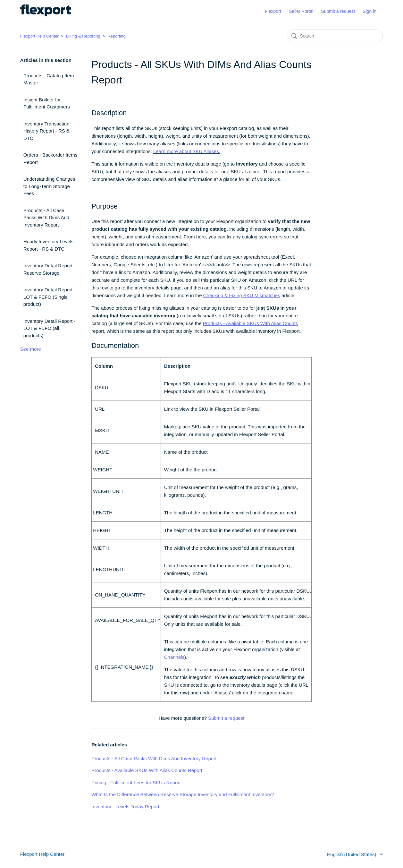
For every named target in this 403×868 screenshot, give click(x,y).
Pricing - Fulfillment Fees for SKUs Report (136, 782)
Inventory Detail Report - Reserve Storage (50, 269)
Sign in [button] (369, 11)
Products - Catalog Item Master (49, 79)
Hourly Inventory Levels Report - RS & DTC (49, 245)
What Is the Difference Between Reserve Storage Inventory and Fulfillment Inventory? (183, 794)
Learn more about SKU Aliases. (187, 151)
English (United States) (352, 854)
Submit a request (338, 11)
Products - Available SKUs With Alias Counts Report (147, 770)
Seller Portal (301, 11)
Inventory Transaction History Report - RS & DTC (46, 131)
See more (31, 349)
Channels (174, 657)
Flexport (273, 11)
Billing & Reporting (83, 36)
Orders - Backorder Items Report (50, 159)
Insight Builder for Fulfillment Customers (47, 103)
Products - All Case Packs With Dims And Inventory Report (46, 218)
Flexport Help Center (39, 36)
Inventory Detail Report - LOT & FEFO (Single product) (50, 297)
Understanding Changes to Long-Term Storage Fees (49, 186)
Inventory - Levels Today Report (125, 807)
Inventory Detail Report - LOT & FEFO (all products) (50, 328)
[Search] (335, 36)
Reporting (116, 36)
